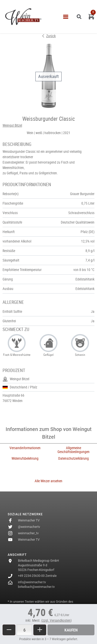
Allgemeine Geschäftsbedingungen (74, 450)
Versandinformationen (25, 448)
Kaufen (71, 630)
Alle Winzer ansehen (48, 481)
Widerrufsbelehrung (25, 458)
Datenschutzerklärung (74, 458)
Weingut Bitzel (12, 125)
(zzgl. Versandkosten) (56, 620)
